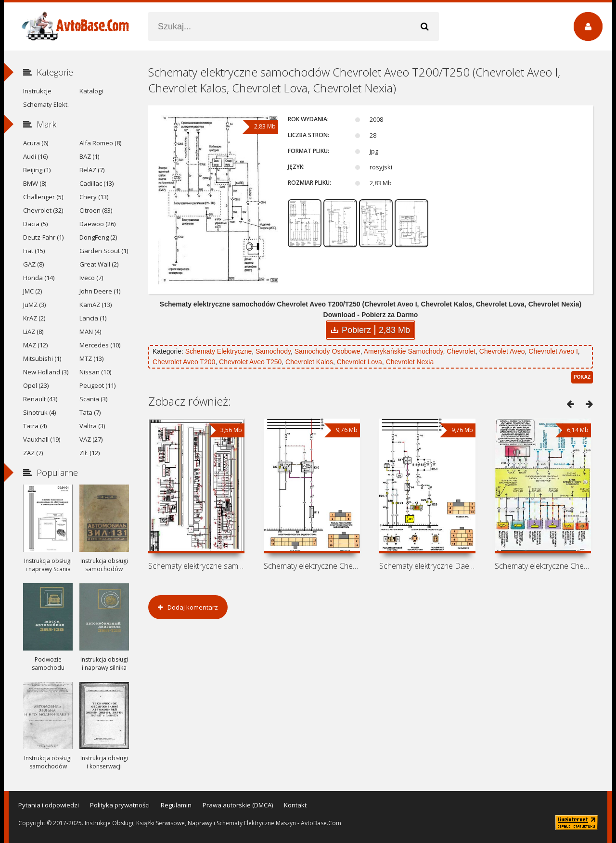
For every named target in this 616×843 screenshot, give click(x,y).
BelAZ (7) (92, 170)
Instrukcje (37, 91)
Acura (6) (36, 143)
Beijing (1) (37, 170)
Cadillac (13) (96, 183)
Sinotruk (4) (39, 412)
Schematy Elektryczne (219, 351)
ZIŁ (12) (90, 453)
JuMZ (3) (34, 305)
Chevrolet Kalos (309, 362)
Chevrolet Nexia (410, 362)
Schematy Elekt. (46, 104)
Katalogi (91, 91)
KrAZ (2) (34, 318)
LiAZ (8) (33, 332)
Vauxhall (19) (42, 439)
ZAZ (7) (33, 453)
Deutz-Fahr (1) (43, 237)
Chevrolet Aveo (502, 351)
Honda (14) (39, 278)
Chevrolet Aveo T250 (250, 362)
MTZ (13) (91, 358)
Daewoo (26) (97, 224)
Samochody (273, 351)
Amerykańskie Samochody (404, 351)
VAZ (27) (91, 439)
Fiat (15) (34, 251)
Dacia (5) (35, 224)
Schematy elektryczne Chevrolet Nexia (312, 566)
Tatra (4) (35, 426)
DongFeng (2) (98, 237)
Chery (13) (94, 197)
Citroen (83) (96, 210)
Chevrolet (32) (43, 210)
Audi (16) (35, 156)
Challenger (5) (43, 197)
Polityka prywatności (120, 805)
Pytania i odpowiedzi (49, 805)
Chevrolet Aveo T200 (184, 362)
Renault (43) (40, 399)
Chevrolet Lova (359, 362)
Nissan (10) (95, 372)
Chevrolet (461, 351)
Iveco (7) (91, 278)
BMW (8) (35, 183)
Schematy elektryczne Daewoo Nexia (427, 566)
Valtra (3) (92, 426)
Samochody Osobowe (327, 351)
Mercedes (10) (100, 345)
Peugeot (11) (97, 385)
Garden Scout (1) (104, 251)
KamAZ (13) (96, 305)
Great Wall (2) (99, 264)
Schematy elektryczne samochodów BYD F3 (196, 566)
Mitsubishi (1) (42, 358)
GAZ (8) (33, 264)
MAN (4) (90, 332)
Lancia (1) (93, 318)
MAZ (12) (35, 345)
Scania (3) (93, 399)
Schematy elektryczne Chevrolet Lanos (543, 566)
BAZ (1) (89, 156)
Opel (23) (36, 385)
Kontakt (295, 805)
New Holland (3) (46, 372)
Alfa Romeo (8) (100, 143)
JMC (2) (32, 291)
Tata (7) (90, 412)
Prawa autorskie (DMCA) (238, 805)
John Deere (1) (100, 291)
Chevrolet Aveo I (553, 351)
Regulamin (176, 805)
